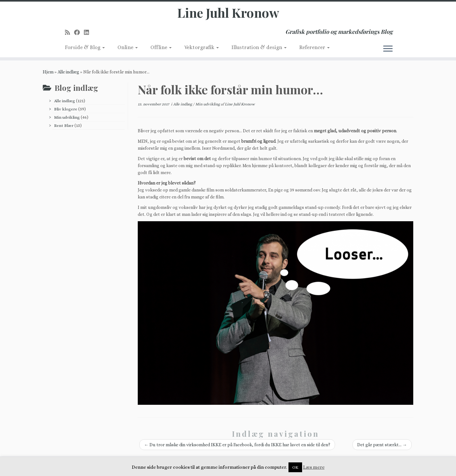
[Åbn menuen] (388, 49)
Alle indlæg (68, 72)
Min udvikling (67, 117)
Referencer (314, 47)
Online (128, 47)
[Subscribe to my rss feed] (70, 32)
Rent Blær (64, 125)
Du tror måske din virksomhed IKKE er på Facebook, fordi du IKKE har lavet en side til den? (237, 445)
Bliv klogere (66, 109)
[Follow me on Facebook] (79, 32)
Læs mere (314, 467)
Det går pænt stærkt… (382, 445)
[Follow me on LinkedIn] (89, 32)
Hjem (48, 72)
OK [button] (295, 467)
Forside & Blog (85, 47)
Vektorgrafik (202, 47)
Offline (161, 47)
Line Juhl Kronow (228, 13)
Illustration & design (259, 47)
